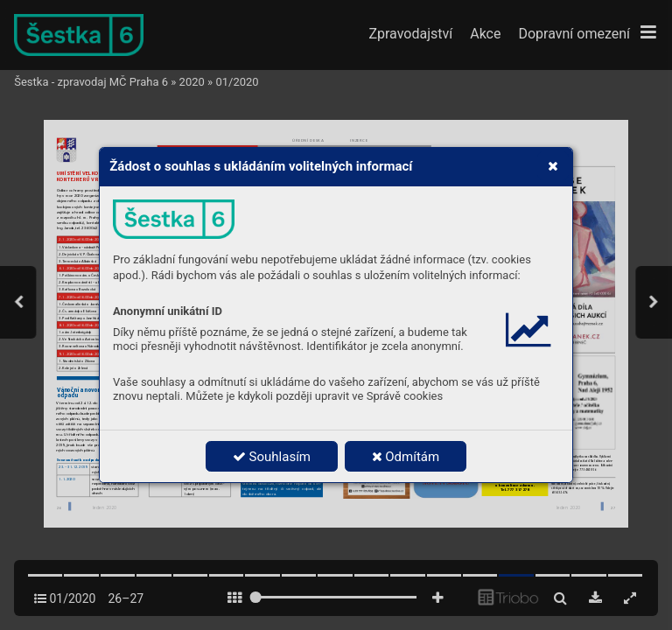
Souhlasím (272, 457)
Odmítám (406, 457)
